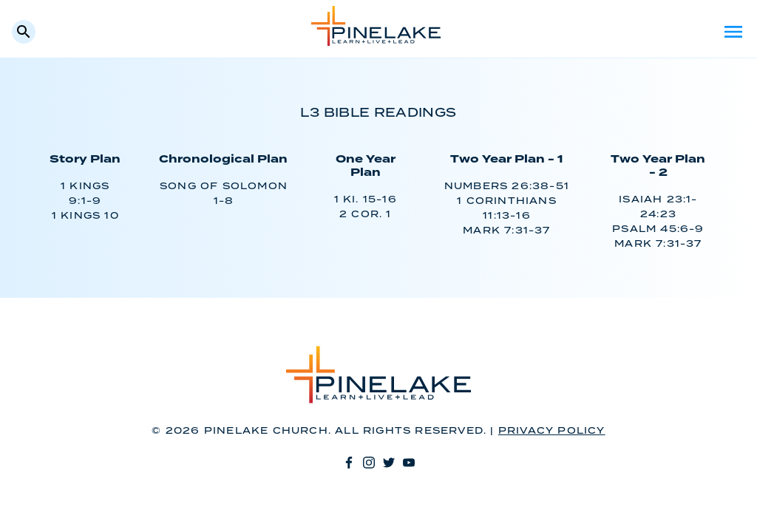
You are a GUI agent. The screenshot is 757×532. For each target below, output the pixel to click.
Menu (733, 32)
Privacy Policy (552, 431)
